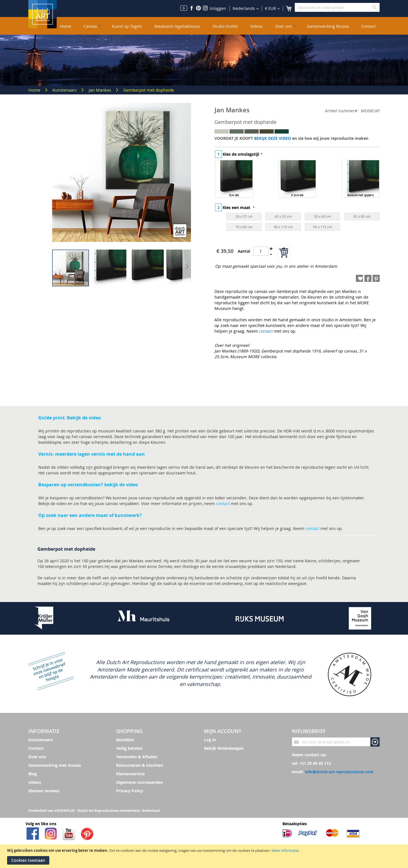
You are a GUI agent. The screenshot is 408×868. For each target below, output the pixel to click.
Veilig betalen (129, 748)
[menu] (218, 26)
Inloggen (218, 8)
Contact (36, 748)
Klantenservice (130, 774)
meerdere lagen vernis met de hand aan (99, 454)
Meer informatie (285, 850)
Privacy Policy (130, 791)
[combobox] (337, 7)
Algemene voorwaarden (140, 782)
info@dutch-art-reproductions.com (339, 772)
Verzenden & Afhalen (137, 757)
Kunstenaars (65, 90)
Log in (210, 740)
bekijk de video (121, 485)
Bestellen (125, 740)
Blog (33, 774)
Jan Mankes (100, 90)
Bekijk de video (84, 418)
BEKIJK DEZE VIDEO (273, 138)
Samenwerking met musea (55, 765)
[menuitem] (66, 26)
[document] (205, 856)
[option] (234, 179)
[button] (272, 9)
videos (35, 782)
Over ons (37, 757)
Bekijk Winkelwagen (224, 748)
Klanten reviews (44, 791)
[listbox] (297, 179)
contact (266, 331)
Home (35, 90)
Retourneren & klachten (140, 765)
